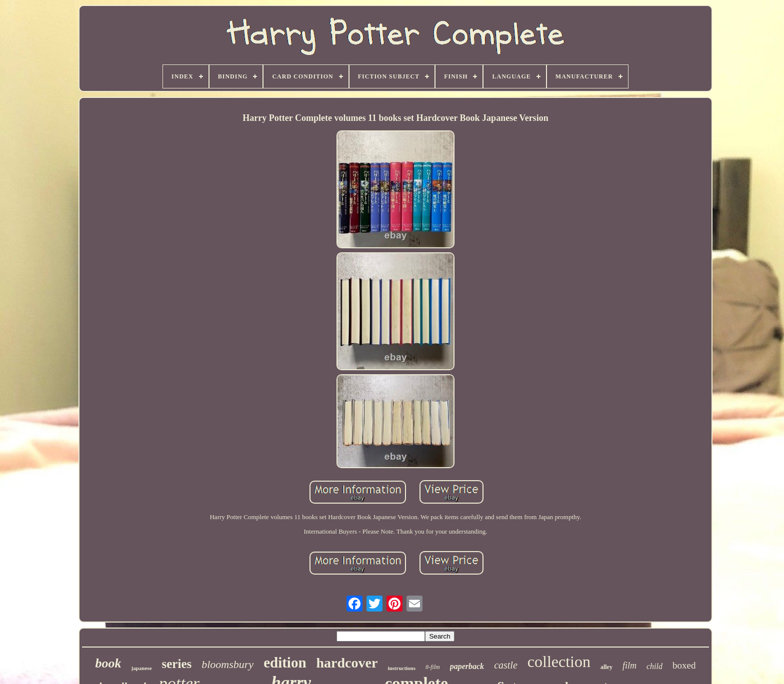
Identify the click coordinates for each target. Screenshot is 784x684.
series (177, 664)
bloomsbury (227, 664)
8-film (433, 667)
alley (606, 667)
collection (559, 662)
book (108, 663)
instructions (401, 668)
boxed (684, 665)
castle (506, 665)
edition (285, 663)
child (654, 666)
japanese (142, 668)
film (629, 666)
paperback (467, 666)
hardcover (347, 663)
